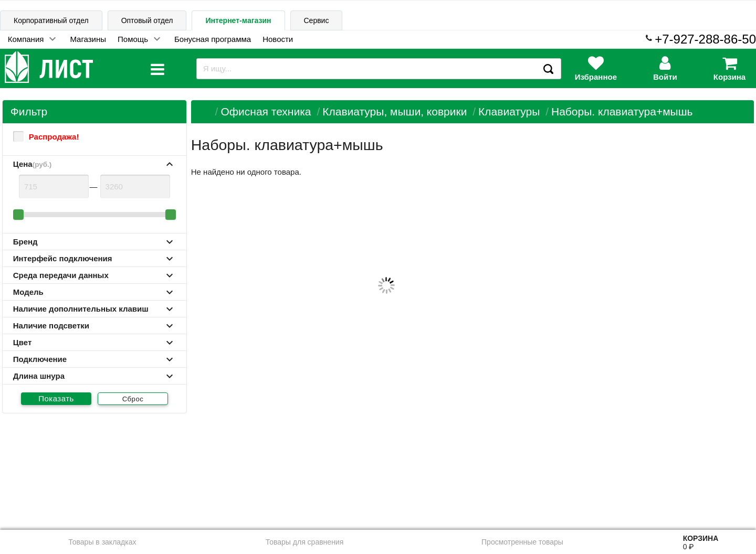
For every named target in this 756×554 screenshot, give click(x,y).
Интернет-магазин (238, 20)
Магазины (88, 39)
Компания (26, 39)
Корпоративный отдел (51, 20)
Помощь (133, 39)
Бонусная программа (213, 39)
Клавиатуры (509, 111)
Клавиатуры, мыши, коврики (395, 111)
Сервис (317, 20)
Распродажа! (46, 136)
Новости (278, 39)
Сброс (133, 399)
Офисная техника (266, 111)
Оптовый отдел (147, 20)
